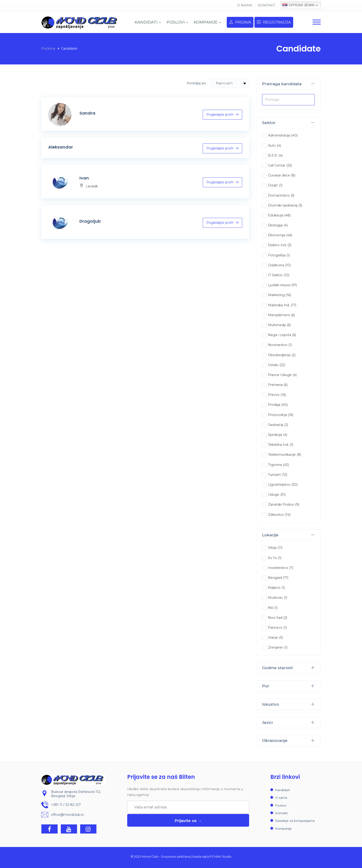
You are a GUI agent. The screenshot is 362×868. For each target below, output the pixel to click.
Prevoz (274, 395)
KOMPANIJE (207, 22)
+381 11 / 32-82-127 (66, 805)
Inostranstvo (278, 568)
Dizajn (273, 185)
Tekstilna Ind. (278, 445)
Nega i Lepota (280, 335)
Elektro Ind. (277, 245)
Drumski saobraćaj (283, 205)
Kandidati (283, 790)
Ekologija (275, 225)
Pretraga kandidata (288, 84)
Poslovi (281, 805)
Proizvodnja (278, 415)
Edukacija (276, 215)
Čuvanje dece (279, 175)
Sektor (288, 123)
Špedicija (275, 435)
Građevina (276, 265)
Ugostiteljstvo (279, 485)
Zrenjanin (276, 647)
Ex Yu (273, 558)
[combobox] (230, 83)
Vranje (273, 637)
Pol (288, 686)
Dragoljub (90, 221)
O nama (245, 5)
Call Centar (277, 165)
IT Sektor (275, 275)
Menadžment (279, 315)
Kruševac (275, 598)
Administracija (279, 135)
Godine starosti (288, 668)
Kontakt (267, 5)
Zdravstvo (276, 515)
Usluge (274, 495)
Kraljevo (274, 588)
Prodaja (274, 405)
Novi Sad (275, 618)
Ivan (84, 178)
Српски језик (298, 5)
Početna (48, 49)
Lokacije (288, 535)
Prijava (240, 22)
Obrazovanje (288, 741)
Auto (272, 146)
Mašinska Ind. (279, 305)
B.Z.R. (273, 155)
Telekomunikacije (282, 455)
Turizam (275, 475)
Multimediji (277, 325)
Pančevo (275, 628)
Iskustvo (288, 704)
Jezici (288, 722)
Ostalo (273, 365)
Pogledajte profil (222, 115)
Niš (271, 608)
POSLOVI (177, 22)
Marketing (276, 295)
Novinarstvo (278, 345)
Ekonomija (277, 235)
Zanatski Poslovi (281, 504)
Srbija (272, 548)
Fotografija (277, 255)
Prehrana (275, 385)
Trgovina (275, 465)
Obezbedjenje (279, 355)
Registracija (274, 22)
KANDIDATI (148, 22)
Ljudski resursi (279, 285)
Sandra (87, 113)
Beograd (275, 578)
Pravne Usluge (280, 375)
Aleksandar (61, 147)
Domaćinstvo (279, 195)
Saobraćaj (276, 425)
